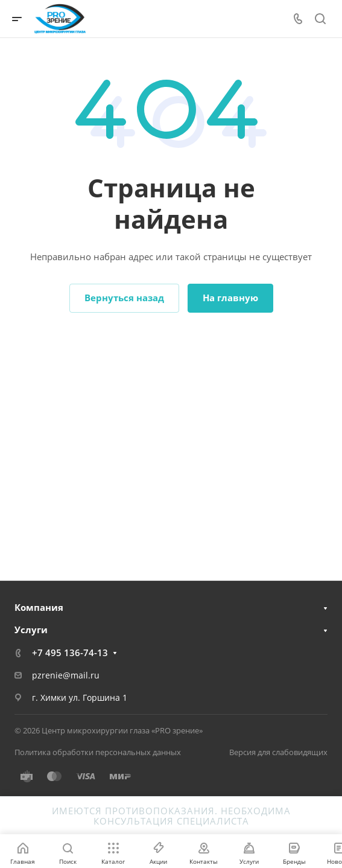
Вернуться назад (124, 298)
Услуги (31, 630)
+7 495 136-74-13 (70, 653)
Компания (39, 607)
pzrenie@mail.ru (66, 675)
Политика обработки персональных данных (98, 752)
